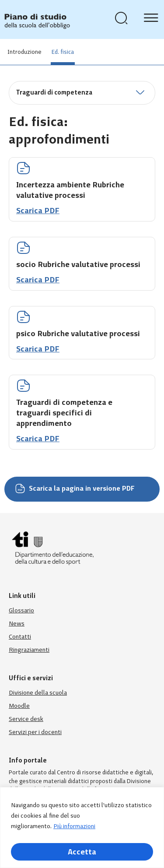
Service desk (26, 719)
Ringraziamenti (29, 650)
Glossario (21, 610)
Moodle (19, 706)
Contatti (20, 637)
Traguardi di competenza (54, 92)
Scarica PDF (38, 211)
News (17, 624)
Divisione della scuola (38, 693)
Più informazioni (74, 826)
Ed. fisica (63, 52)
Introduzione (24, 52)
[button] (82, 93)
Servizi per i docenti (35, 732)
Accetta (82, 852)
